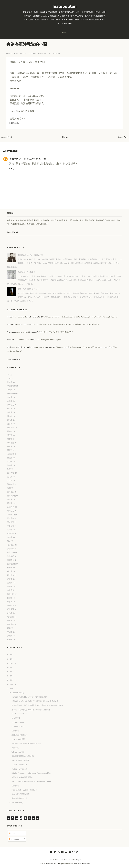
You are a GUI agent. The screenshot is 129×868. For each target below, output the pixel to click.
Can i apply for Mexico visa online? (20, 347)
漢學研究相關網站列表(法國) (23, 756)
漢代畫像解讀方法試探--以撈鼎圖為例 (26, 743)
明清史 (10, 503)
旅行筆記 (11, 492)
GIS (8, 375)
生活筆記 (11, 556)
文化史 (10, 477)
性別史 (10, 462)
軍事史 (10, 602)
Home (65, 32)
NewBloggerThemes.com (82, 864)
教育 (9, 469)
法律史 (10, 530)
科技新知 (11, 575)
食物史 (10, 639)
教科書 (10, 465)
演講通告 (11, 549)
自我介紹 (15, 731)
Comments (14, 839)
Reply (12, 168)
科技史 (10, 571)
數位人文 (11, 473)
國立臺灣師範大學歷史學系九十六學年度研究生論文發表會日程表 (37, 705)
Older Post (123, 137)
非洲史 (10, 632)
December (16, 693)
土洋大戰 (15, 748)
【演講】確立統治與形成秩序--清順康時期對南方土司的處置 (35, 701)
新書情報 (11, 484)
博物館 (10, 416)
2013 (12, 663)
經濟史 (10, 579)
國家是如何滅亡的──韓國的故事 (30, 255)
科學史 (10, 568)
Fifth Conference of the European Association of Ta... (31, 773)
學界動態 (11, 443)
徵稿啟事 (11, 454)
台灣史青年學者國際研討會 (22, 777)
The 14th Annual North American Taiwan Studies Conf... (32, 781)
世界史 (10, 382)
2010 (12, 676)
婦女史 (10, 439)
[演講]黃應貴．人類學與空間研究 (24, 790)
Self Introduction (18, 722)
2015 (12, 655)
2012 (12, 667)
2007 (12, 688)
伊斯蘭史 (11, 405)
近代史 (10, 613)
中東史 (10, 397)
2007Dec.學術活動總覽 (20, 760)
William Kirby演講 (18, 752)
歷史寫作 (11, 518)
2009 (12, 680)
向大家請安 (16, 718)
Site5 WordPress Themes (53, 864)
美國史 (10, 583)
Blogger (78, 860)
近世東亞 (11, 609)
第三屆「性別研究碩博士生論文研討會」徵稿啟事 (31, 710)
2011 (12, 672)
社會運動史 (12, 564)
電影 (9, 628)
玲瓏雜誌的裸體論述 (19, 735)
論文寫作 (11, 590)
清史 (9, 541)
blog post (35, 340)
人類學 (10, 401)
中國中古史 (12, 386)
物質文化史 (12, 552)
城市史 (10, 435)
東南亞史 (11, 511)
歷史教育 (11, 522)
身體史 (10, 598)
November (16, 803)
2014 (12, 659)
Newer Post (6, 137)
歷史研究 (11, 526)
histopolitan (65, 6)
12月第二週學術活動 (19, 765)
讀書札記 (11, 594)
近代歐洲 (11, 617)
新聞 (9, 488)
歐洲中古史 (12, 515)
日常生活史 (12, 496)
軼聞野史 (44, 53)
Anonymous (12, 324)
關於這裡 (11, 624)
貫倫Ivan (14, 159)
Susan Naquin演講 (18, 739)
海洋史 (10, 537)
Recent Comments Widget (14, 359)
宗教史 (10, 446)
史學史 (10, 424)
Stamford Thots (13, 340)
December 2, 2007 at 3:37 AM (32, 159)
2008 (12, 684)
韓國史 (10, 636)
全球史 (10, 409)
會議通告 (11, 507)
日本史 (10, 499)
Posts (12, 833)
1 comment (55, 53)
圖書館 (10, 431)
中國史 (10, 390)
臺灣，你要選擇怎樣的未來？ (29, 289)
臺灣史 (10, 586)
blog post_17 (33, 332)
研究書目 (11, 560)
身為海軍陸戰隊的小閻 (27, 44)
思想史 (10, 458)
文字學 (10, 480)
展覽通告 (11, 450)
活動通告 (11, 533)
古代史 (10, 420)
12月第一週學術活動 (19, 769)
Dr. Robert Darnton (18, 727)
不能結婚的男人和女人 (26, 272)
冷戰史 (10, 412)
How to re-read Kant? (19, 714)
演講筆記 (11, 545)
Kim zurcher (12, 317)
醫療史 (10, 621)
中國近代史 (12, 393)
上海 (9, 378)
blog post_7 (33, 324)
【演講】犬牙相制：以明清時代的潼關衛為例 (29, 697)
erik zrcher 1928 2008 (36, 317)
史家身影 (11, 428)
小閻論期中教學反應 (19, 798)
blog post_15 (50, 347)
